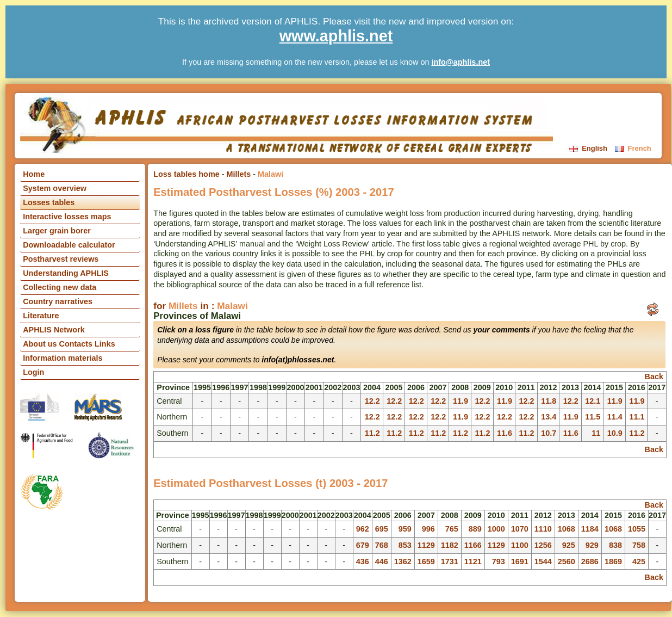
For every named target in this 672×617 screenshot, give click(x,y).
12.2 (372, 401)
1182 (450, 545)
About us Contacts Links (69, 344)
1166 (473, 545)
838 (615, 545)
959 (405, 529)
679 (363, 545)
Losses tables (49, 202)
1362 (403, 562)
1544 (543, 562)
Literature (41, 316)
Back (654, 377)
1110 (543, 529)
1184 (590, 529)
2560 (567, 562)
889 (475, 529)
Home (34, 174)
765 (452, 529)
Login (33, 372)
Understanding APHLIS (66, 273)
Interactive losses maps (67, 217)
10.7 (549, 433)
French (633, 148)
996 (428, 529)
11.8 (549, 401)
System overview (55, 188)
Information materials (63, 358)
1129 (426, 545)
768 (382, 545)
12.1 (593, 401)
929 (592, 545)
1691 (520, 562)
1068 (567, 529)
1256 (543, 545)
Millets (239, 174)
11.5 (593, 417)
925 (569, 545)
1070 (520, 529)
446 (382, 562)
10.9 (615, 433)
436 (363, 562)
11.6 (505, 433)
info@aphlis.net (461, 62)
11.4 (615, 417)
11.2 (372, 433)
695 (382, 529)
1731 (450, 562)
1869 (613, 562)
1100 (520, 545)
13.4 (549, 417)
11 (596, 433)
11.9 (461, 401)
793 (499, 562)
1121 (473, 562)
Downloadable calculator (69, 245)
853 (405, 545)
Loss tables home (186, 174)
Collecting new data (60, 287)
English (589, 148)
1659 (426, 562)
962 (363, 529)
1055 (637, 529)
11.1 (637, 417)
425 (639, 562)
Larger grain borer (57, 231)
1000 (496, 529)
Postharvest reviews (61, 259)
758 (639, 545)
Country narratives (58, 301)
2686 (590, 562)
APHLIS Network (54, 330)
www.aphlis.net (336, 36)
